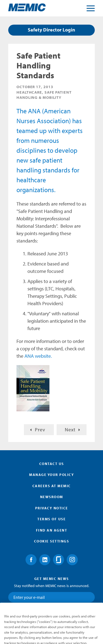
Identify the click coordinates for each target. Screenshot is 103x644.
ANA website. (38, 356)
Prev (40, 430)
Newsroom (52, 497)
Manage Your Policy (51, 475)
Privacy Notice (52, 508)
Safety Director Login (51, 30)
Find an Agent (52, 530)
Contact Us (52, 464)
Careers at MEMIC (52, 486)
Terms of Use (51, 519)
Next (70, 430)
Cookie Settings (52, 541)
